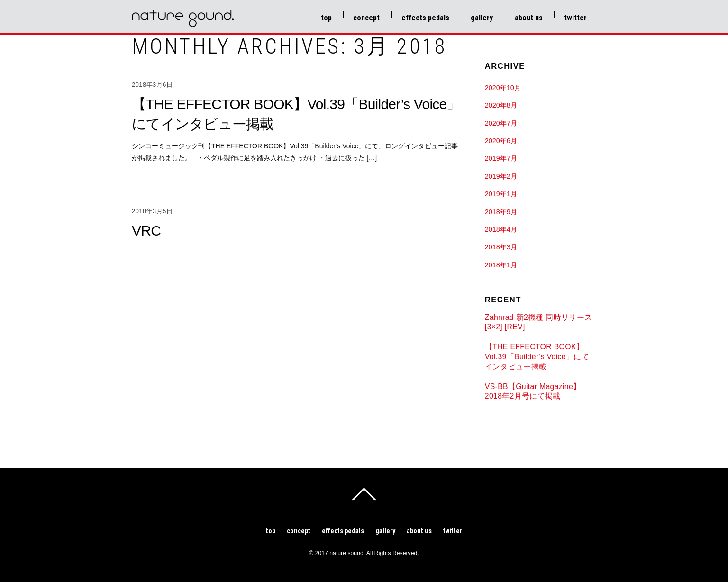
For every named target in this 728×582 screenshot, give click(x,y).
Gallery (482, 18)
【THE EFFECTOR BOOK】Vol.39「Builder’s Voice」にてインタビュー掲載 (537, 356)
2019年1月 (501, 194)
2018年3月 (501, 247)
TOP (326, 18)
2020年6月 (501, 141)
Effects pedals (425, 18)
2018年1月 (501, 265)
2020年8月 (501, 105)
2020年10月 (503, 88)
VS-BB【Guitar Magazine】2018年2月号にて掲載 (533, 391)
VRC (146, 231)
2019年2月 (501, 176)
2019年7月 (501, 158)
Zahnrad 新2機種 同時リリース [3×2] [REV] (539, 322)
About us (529, 18)
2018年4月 (501, 229)
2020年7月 (501, 123)
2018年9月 (501, 212)
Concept (366, 18)
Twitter (575, 18)
